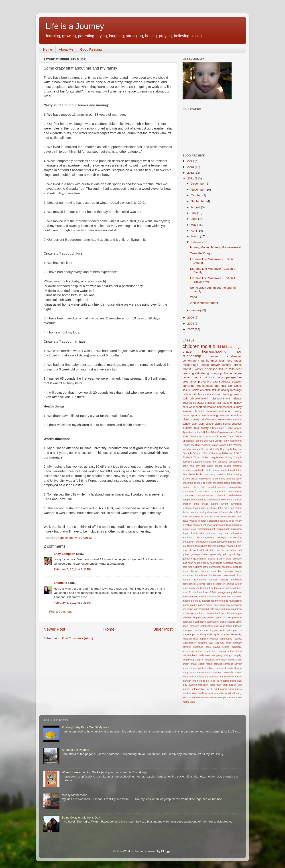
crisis (196, 504)
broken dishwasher (201, 479)
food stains (209, 550)
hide (190, 567)
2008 (191, 324)
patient (211, 617)
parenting (212, 415)
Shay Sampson (64, 554)
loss (222, 361)
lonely (238, 588)
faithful (191, 546)
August (196, 207)
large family (189, 588)
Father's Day (202, 441)
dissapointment (221, 399)
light (208, 588)
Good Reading (91, 49)
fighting (221, 546)
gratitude (210, 403)
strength (228, 668)
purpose (187, 634)
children (191, 346)
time (194, 681)
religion (204, 639)
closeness (236, 483)
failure (223, 369)
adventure (198, 462)
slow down (221, 660)
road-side (220, 643)
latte (202, 588)
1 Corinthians (217, 428)
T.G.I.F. (238, 453)
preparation (220, 630)
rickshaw (203, 643)
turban (233, 685)
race (223, 634)
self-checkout (190, 655)
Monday (187, 449)
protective (205, 382)
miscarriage (190, 365)
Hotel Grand (234, 386)
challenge (188, 483)
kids (225, 347)
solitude (218, 664)
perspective (234, 377)
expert (212, 542)
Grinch (218, 441)
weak (210, 693)
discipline (211, 369)
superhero (217, 672)
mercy (203, 596)
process (237, 630)
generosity (216, 554)
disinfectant (223, 529)
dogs (185, 533)
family (205, 361)
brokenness (219, 479)
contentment (191, 361)
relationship (192, 356)
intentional (229, 575)
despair (194, 512)
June (194, 219)
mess (238, 361)
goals (186, 373)
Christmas (209, 436)
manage (221, 592)
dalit (185, 399)
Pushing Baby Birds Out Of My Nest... (87, 727)
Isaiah (215, 445)
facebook (222, 542)
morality (197, 601)
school (227, 365)
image (238, 571)
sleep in (199, 660)
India (206, 346)
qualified (209, 634)
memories (212, 411)
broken (186, 479)
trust (219, 685)
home (206, 567)
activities (187, 462)
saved (217, 647)
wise (222, 693)
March (195, 236)
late (197, 588)
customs (187, 508)
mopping (187, 601)
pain (203, 415)
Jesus (186, 390)
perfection (236, 415)
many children (234, 592)
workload (230, 693)
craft (230, 500)
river (211, 643)
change (236, 347)
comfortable (235, 487)
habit (190, 563)
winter (199, 369)
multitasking (235, 601)
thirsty (238, 677)
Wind (194, 297)
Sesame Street (201, 453)
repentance (226, 639)
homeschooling (214, 351)
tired (200, 681)
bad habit (207, 466)
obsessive (188, 609)
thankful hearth (218, 677)
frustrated (188, 403)
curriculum (236, 504)
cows (224, 500)
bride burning (234, 474)
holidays (197, 567)
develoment (214, 512)
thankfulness (205, 386)
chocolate (218, 483)
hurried (205, 571)
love (229, 361)
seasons (200, 651)
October (197, 195)
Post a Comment (60, 612)
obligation (236, 605)
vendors (187, 693)
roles (229, 643)
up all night (212, 689)
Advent (238, 428)
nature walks (205, 605)
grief (214, 361)
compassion (219, 491)
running (187, 647)
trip (217, 386)
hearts (219, 563)
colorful (212, 487)
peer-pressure (234, 617)
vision (195, 693)
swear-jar (229, 672)
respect (238, 639)
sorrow (238, 664)
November (198, 190)
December (198, 184)
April (194, 231)
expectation (202, 542)
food (199, 550)
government (200, 559)
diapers (225, 512)
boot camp (210, 474)
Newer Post (54, 629)
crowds (237, 394)
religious (214, 639)
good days (235, 554)
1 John (229, 428)
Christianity (196, 436)
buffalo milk (190, 394)
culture (214, 504)
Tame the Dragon (202, 253)
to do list (215, 681)
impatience (201, 575)
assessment (235, 462)
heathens (228, 563)
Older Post (163, 629)
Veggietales (217, 457)
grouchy (237, 559)
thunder (187, 681)
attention (206, 390)
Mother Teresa (200, 449)
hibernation (210, 407)
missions (226, 596)
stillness (211, 668)
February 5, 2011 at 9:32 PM (73, 569)
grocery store (224, 559)
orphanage (188, 613)
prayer (216, 365)
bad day (195, 466)
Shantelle (60, 583)
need (216, 605)
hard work (189, 407)
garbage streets (200, 554)
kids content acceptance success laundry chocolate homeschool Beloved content (212, 580)
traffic (233, 681)
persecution (213, 622)
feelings (212, 546)
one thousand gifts (204, 609)
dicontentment (199, 399)
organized (236, 609)
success (237, 424)
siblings (228, 655)
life (196, 411)
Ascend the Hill (196, 432)
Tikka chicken (201, 457)
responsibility (189, 643)
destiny (203, 512)
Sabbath (187, 453)
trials (212, 685)
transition (203, 685)
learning (187, 411)
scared (226, 647)
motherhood (208, 601)
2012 (191, 173)
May (194, 225)
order (218, 609)
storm (220, 668)
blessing (237, 466)
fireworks (231, 546)
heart (199, 407)
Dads (231, 436)
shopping (217, 655)
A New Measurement (204, 303)
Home (48, 49)
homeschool (224, 407)
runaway (237, 643)
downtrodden (197, 533)
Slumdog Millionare (222, 453)
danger (196, 508)
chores (216, 394)
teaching (204, 677)
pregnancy (190, 382)
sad (215, 382)
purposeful (198, 634)
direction (187, 516)
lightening (216, 588)
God (211, 441)
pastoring (201, 617)
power (191, 630)
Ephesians (188, 441)
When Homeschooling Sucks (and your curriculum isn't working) (104, 772)
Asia (208, 432)
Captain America (226, 432)
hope (186, 377)
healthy (205, 563)
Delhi (217, 347)
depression (236, 508)
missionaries (214, 596)
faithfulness (201, 546)
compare (204, 491)
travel (197, 428)
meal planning (190, 596)
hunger (195, 571)
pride (230, 630)
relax (196, 639)
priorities (206, 420)
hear (212, 563)
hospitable (227, 567)
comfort (222, 487)
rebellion (187, 639)
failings (232, 542)
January (197, 310)
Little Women (235, 445)
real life (230, 634)
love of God (210, 592)
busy (201, 394)
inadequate (215, 575)
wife (216, 693)
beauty (225, 390)
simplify (238, 655)
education (236, 533)
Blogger (166, 851)
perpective (200, 622)
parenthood (189, 617)
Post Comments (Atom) (77, 638)
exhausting (236, 537)
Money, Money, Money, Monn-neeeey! (215, 247)
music (186, 605)
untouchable (198, 689)
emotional (188, 537)
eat (227, 533)
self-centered (235, 651)
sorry (185, 668)
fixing (193, 550)
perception (188, 622)
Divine (238, 436)
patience (224, 415)
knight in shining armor (229, 584)
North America (234, 449)
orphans (195, 415)
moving (237, 411)
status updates (197, 668)
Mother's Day (217, 449)
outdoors (200, 613)
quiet (217, 634)
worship (187, 697)
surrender (189, 386)
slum (195, 424)
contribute (201, 500)
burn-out (230, 479)
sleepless (209, 660)
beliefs (227, 466)
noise (186, 415)
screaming (188, 651)
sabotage (198, 647)
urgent (224, 689)
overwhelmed (213, 613)
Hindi (223, 386)
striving (238, 668)
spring (227, 424)
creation (187, 504)
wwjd (239, 697)
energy (222, 537)
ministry (209, 377)
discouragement (206, 529)
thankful (188, 369)
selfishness (205, 655)
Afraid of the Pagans (75, 750)
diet (231, 512)
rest (214, 420)
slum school (206, 424)
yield (193, 702)
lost (201, 592)
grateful (200, 403)
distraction (236, 529)
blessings (236, 390)
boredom (221, 474)
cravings (237, 500)
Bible (214, 432)
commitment (189, 491)
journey (237, 407)
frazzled (221, 550)
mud (226, 601)
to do (206, 681)
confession (188, 495)
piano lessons (227, 622)
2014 (191, 161)
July (194, 213)
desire (186, 512)
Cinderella (221, 436)
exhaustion (188, 542)
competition (235, 491)
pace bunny (227, 613)
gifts (226, 554)
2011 (191, 178)
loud (201, 411)
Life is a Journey (75, 26)
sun (192, 672)
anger (214, 356)
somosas (228, 664)
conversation (214, 500)
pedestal (221, 617)
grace (187, 351)
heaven (238, 563)
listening (230, 588)
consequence (206, 495)
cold (203, 487)
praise (199, 630)
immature (188, 575)
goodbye (187, 559)
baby (185, 466)
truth (225, 685)
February (197, 242)
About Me (66, 49)
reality (238, 634)
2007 (191, 329)
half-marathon (225, 403)
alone (208, 462)
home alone (233, 373)
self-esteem (225, 420)
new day (225, 605)
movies (219, 601)
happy (238, 403)
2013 (191, 167)
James (223, 445)
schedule (237, 647)
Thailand (187, 457)
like (223, 588)
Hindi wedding (203, 445)
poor (185, 630)
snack (194, 664)
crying (205, 504)
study (185, 672)
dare (204, 508)
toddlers (225, 681)
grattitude (198, 373)
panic (220, 377)
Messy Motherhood (74, 795)
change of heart (203, 483)
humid (186, 571)
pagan (238, 613)
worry (239, 693)
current (224, 504)
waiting (203, 693)
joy (239, 351)
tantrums (194, 677)
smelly (186, 664)
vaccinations (235, 689)
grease (211, 559)
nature (194, 605)
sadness (225, 382)
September (199, 201)
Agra (185, 432)
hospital (237, 567)
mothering (225, 411)
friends (238, 399)
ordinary (226, 609)
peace (205, 365)
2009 (191, 318)
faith (232, 369)
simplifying (188, 660)
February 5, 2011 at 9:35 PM (73, 603)
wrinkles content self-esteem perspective (214, 697)
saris (208, 647)
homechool (215, 567)
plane (186, 420)
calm (208, 394)
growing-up (215, 373)
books (199, 474)
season (237, 382)
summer (187, 428)
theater (230, 677)
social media (205, 664)
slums (218, 424)
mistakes (237, 596)
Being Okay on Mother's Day (81, 818)
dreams (211, 533)
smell (231, 660)
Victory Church (233, 457)
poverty (195, 420)
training (193, 685)
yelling (186, 702)
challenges (234, 356)
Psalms (195, 390)
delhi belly (223, 508)
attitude (216, 390)
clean (227, 483)
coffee (195, 487)
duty (220, 533)
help (185, 567)
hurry (213, 571)
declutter (212, 508)
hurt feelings (226, 571)
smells (238, 660)
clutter (186, 487)
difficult (238, 512)
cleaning (227, 394)
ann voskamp (220, 462)
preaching (208, 630)
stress (238, 365)
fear (239, 369)
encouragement (206, 537)
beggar (218, 466)
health (197, 563)
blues (192, 474)
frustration (232, 550)
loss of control (190, 592)
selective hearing (216, 651)
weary (205, 428)
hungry (196, 377)
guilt (185, 563)
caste (239, 479)
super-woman (203, 672)
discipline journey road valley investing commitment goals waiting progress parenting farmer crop (212, 525)
